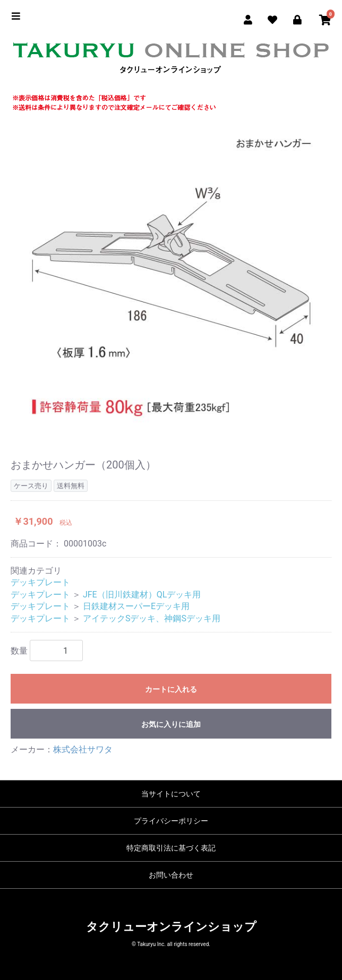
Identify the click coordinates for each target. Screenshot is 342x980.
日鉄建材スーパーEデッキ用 (136, 606)
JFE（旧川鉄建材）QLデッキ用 (142, 595)
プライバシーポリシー (171, 821)
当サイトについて (171, 794)
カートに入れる (171, 689)
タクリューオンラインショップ (171, 927)
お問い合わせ (171, 875)
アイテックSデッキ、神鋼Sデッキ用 (152, 618)
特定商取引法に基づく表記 (171, 848)
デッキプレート (40, 582)
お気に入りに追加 (171, 724)
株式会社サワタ (83, 749)
